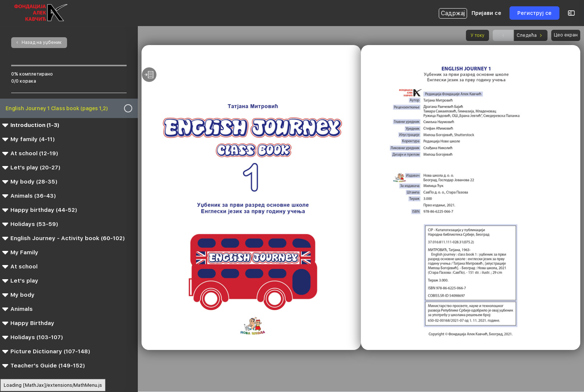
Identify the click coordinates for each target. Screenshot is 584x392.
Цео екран (566, 35)
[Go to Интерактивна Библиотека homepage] (41, 12)
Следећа (531, 36)
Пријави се (486, 13)
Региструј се (534, 13)
